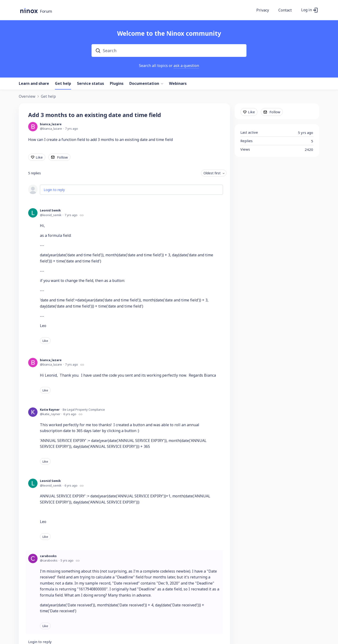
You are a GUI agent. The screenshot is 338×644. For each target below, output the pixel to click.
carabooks (48, 556)
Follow (62, 157)
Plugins (117, 84)
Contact (285, 10)
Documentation (144, 84)
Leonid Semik (50, 210)
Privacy (263, 10)
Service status (90, 84)
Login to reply (54, 190)
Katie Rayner (50, 410)
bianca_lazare (51, 124)
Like (39, 157)
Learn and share (34, 84)
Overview (27, 97)
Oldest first (212, 173)
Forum (46, 11)
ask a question (186, 66)
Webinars (178, 84)
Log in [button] (307, 10)
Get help (63, 84)
